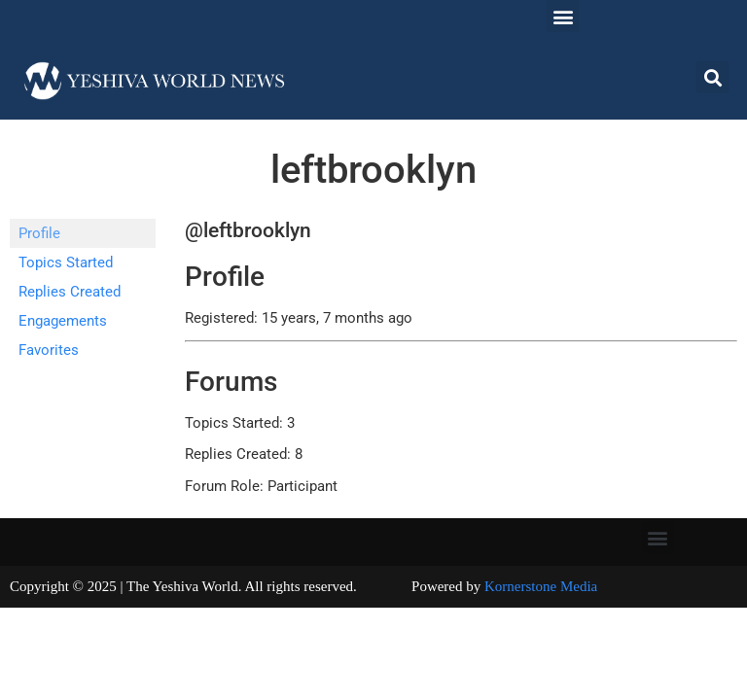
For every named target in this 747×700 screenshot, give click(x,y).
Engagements (63, 321)
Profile (39, 233)
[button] (563, 16)
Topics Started (66, 262)
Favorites (49, 350)
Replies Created (70, 292)
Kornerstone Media (541, 586)
